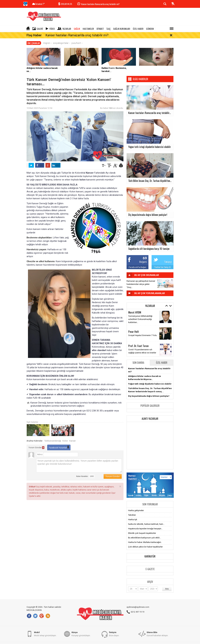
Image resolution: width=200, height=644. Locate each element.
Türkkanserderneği (53, 436)
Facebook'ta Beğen (137, 263)
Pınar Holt (134, 327)
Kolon (65, 436)
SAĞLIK (77, 29)
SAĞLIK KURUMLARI (122, 29)
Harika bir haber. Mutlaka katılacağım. (145, 538)
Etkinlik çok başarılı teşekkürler (142, 528)
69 (145, 254)
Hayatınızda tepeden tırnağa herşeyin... (145, 524)
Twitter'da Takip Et (163, 263)
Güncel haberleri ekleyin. (157, 635)
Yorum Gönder (36, 443)
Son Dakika (138, 358)
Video (52, 29)
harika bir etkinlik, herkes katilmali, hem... (146, 519)
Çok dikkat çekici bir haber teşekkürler (145, 542)
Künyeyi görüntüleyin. (81, 635)
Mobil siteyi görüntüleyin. (45, 635)
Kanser (72, 436)
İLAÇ (109, 29)
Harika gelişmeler (136, 506)
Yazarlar (67, 29)
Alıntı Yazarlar (150, 414)
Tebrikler (132, 510)
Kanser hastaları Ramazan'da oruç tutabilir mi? (100, 4)
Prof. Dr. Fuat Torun (138, 341)
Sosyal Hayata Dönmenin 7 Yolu (142, 331)
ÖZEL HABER (138, 29)
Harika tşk (133, 515)
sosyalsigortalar (61, 38)
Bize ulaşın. (114, 635)
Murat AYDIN (135, 308)
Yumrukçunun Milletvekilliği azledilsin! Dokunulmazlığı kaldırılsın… (140, 314)
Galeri (40, 29)
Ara (167, 584)
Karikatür (150, 552)
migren (47, 38)
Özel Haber (162, 358)
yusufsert (76, 38)
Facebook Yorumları (59, 443)
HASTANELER (88, 29)
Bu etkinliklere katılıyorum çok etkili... (145, 533)
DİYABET (100, 29)
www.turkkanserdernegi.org (40, 409)
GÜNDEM (150, 29)
